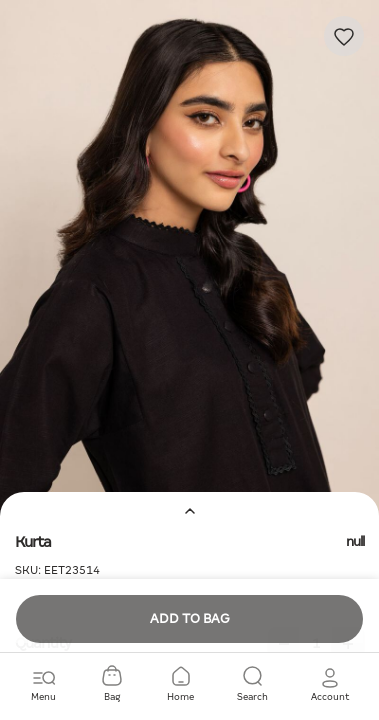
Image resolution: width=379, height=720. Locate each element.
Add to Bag (190, 618)
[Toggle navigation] (43, 685)
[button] (330, 685)
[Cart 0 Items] (112, 685)
